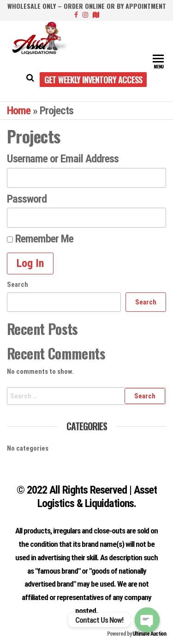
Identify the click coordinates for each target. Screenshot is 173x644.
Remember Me (40, 239)
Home (19, 111)
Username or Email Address (63, 159)
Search (18, 285)
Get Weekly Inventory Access (93, 80)
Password (27, 199)
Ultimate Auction (149, 634)
